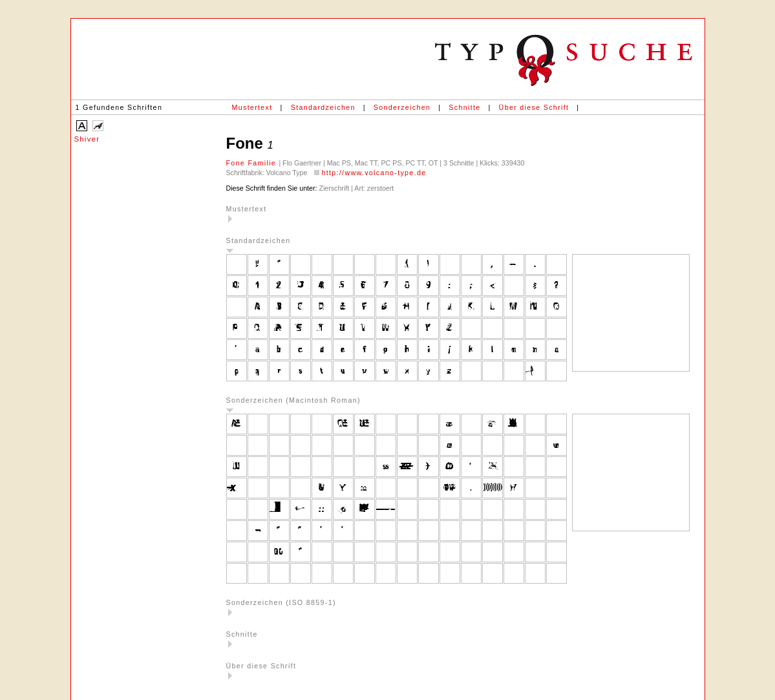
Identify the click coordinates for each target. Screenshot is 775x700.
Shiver (87, 139)
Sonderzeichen (402, 107)
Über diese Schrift (534, 107)
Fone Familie (253, 163)
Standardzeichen (323, 107)
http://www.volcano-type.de (374, 173)
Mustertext (252, 107)
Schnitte (464, 107)
